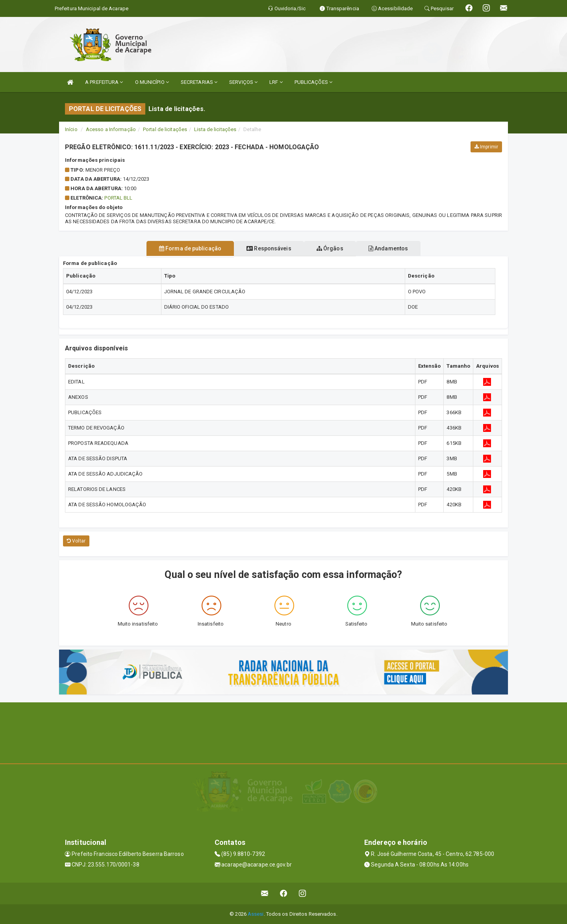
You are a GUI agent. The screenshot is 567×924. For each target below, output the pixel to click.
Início (71, 129)
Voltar (76, 541)
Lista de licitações (215, 129)
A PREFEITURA (104, 82)
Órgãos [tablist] (334, 248)
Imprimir (486, 147)
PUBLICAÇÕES (313, 82)
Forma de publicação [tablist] (178, 248)
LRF (276, 82)
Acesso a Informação (111, 129)
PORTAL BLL (118, 198)
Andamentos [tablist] (400, 248)
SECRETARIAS (199, 82)
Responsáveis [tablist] (265, 248)
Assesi (256, 914)
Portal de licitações (165, 129)
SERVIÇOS (243, 82)
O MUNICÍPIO (152, 82)
